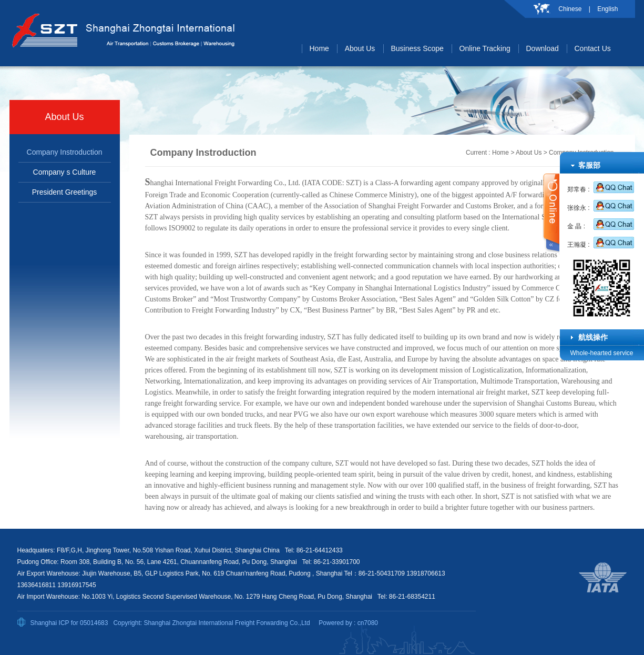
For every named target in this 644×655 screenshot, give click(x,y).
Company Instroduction (65, 152)
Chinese (570, 9)
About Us (529, 153)
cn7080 (368, 623)
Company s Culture (65, 172)
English (607, 9)
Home (500, 153)
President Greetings (65, 192)
